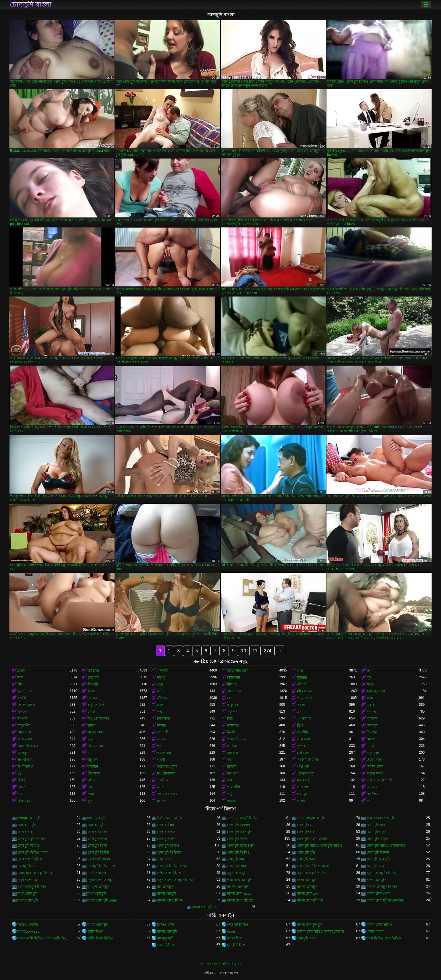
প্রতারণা (302, 787)
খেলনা (162, 705)
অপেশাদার (234, 691)
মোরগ (371, 739)
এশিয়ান (162, 691)
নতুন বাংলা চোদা (29, 880)
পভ (160, 712)
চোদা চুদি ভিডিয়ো (169, 852)
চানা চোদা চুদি (27, 825)
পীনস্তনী (162, 671)
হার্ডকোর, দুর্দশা (167, 767)
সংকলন (232, 712)
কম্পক (301, 746)
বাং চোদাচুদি (165, 887)
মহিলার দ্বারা (305, 691)
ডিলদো (372, 732)
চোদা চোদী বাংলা (99, 859)
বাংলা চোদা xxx (308, 894)
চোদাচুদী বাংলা (376, 866)
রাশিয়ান (93, 767)
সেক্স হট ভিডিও (238, 925)
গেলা (91, 787)
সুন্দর (370, 684)
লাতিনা (232, 746)
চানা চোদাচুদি (96, 825)
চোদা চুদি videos (238, 825)
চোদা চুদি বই (165, 839)
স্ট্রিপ (300, 725)
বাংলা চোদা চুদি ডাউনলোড (385, 900)
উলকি (231, 732)
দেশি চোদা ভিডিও (169, 873)
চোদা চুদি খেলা (97, 832)
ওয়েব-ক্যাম (374, 760)
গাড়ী (230, 794)
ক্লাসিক (162, 801)
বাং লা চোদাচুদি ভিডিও (382, 887)
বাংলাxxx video (28, 931)
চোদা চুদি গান (166, 832)
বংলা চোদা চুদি (307, 880)
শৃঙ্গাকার (93, 698)
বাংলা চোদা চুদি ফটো (206, 907)
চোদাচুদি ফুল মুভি (378, 859)
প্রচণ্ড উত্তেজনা (28, 746)
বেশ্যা (231, 698)
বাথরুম (232, 801)
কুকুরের (302, 677)
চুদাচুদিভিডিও (236, 945)
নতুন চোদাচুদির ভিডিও (382, 873)
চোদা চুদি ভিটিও (28, 846)
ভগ (369, 671)
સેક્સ (231, 931)
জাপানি (22, 719)
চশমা (91, 794)
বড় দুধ (162, 677)
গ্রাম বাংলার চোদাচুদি (381, 818)
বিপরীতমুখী (25, 767)
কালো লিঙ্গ (234, 938)
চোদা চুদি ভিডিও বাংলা (33, 852)
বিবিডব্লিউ (24, 801)
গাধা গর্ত (303, 767)
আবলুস (372, 725)
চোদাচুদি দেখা (306, 859)
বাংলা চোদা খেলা (378, 894)
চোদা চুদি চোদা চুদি (239, 832)
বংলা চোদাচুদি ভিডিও (32, 887)
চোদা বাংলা (165, 859)
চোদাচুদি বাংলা (30, 5)
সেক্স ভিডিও (165, 945)
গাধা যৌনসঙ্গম (237, 739)
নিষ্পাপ (232, 684)
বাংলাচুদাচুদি (165, 938)
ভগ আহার (25, 760)
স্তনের (301, 801)
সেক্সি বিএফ (95, 931)
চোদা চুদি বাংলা (237, 839)
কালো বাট (164, 753)
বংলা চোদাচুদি (376, 880)
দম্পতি (371, 712)
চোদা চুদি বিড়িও (378, 839)
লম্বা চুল (302, 794)
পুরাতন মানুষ (306, 773)
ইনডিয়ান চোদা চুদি (170, 818)
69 (19, 773)
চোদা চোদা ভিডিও (30, 859)
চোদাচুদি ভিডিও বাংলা (172, 866)
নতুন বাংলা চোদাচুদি (101, 880)
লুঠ (369, 677)
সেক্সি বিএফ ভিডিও (101, 938)
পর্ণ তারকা (304, 719)
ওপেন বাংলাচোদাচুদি (311, 818)
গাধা (300, 671)
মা (89, 753)
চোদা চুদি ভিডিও (168, 846)
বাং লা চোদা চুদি (238, 887)
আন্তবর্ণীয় (24, 725)
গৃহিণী (161, 760)
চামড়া (91, 725)
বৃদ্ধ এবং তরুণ (167, 794)
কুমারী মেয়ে (25, 691)
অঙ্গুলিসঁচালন (98, 719)
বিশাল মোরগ (26, 705)
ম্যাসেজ (372, 787)
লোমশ (92, 712)
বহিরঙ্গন (372, 719)
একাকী (371, 705)
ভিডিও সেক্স (165, 925)
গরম (370, 698)
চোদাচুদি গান (235, 859)
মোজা (161, 787)
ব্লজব (21, 671)
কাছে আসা (25, 739)
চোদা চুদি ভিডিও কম (241, 846)
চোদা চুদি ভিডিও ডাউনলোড (386, 846)
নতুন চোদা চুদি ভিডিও (312, 873)
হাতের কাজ (95, 732)
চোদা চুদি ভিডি (97, 846)
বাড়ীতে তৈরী (96, 705)
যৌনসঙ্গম (94, 773)
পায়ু (20, 794)
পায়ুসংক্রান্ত (304, 698)
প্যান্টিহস (372, 794)
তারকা (161, 739)
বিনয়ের (23, 712)
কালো (301, 705)
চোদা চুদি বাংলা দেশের (312, 839)
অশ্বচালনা (233, 677)
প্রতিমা (92, 780)
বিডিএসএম (95, 746)
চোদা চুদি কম (26, 832)
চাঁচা (20, 684)
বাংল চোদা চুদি (27, 894)
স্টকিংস (162, 698)
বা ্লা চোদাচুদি (98, 887)
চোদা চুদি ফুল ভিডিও (32, 839)
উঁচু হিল (93, 760)
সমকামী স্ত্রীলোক (308, 760)
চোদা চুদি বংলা (97, 839)
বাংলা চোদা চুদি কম (170, 900)
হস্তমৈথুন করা (376, 691)
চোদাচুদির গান (236, 866)
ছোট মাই (93, 677)
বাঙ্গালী (232, 767)
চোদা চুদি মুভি (306, 852)
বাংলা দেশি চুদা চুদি (310, 925)
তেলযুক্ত (23, 753)
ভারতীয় (23, 787)
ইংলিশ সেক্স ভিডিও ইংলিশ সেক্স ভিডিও (323, 931)
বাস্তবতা (232, 753)
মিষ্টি (230, 719)
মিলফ (91, 691)
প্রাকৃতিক (233, 705)
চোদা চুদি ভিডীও (238, 852)
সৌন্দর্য (302, 684)
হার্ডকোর (93, 671)
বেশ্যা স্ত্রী (163, 732)
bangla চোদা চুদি (29, 818)
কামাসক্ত (233, 725)
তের (160, 684)
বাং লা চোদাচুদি (307, 887)
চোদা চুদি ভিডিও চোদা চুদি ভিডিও (320, 846)
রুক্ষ (230, 780)
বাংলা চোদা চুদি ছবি (310, 900)
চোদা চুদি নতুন (376, 832)
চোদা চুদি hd (165, 825)
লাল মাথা (303, 739)
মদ (229, 760)
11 (255, 651)
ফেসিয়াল (303, 753)
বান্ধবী (22, 698)
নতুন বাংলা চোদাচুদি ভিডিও (176, 880)
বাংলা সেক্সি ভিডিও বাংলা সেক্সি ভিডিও (44, 938)
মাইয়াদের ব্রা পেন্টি (379, 780)
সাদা (20, 677)
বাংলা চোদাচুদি (167, 931)
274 (267, 651)
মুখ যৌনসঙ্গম (166, 773)
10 (244, 651)
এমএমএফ (25, 732)
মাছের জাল (375, 773)
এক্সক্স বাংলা (375, 931)
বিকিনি (22, 780)
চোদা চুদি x (304, 825)
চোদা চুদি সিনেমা (378, 852)
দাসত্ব (370, 746)
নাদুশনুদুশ (373, 753)
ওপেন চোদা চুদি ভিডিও (243, 818)
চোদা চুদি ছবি (306, 832)
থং (159, 746)
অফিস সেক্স (375, 767)
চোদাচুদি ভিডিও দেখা (102, 866)
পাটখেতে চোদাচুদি (239, 880)
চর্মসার (162, 725)
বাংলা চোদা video (239, 894)
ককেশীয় (302, 732)
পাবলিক (163, 780)
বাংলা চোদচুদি (166, 894)
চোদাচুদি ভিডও (28, 866)
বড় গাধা (233, 773)
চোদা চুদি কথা (376, 825)
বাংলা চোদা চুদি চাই (240, 900)
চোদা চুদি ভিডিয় (98, 852)
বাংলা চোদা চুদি (28, 900)
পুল (90, 801)
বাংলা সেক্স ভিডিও (379, 925)
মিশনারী (93, 684)
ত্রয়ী (300, 712)
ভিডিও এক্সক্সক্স (28, 925)
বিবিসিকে (163, 719)
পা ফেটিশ (233, 787)
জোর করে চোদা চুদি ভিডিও (36, 873)
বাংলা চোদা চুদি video (102, 900)
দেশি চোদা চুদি (97, 873)
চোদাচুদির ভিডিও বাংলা (313, 866)
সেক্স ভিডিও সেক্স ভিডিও (384, 938)
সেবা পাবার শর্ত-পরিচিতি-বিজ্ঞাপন (220, 964)
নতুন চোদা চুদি (237, 873)
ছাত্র (90, 739)
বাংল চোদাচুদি (97, 894)
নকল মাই (303, 780)
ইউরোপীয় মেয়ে (238, 671)
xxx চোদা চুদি (96, 818)
